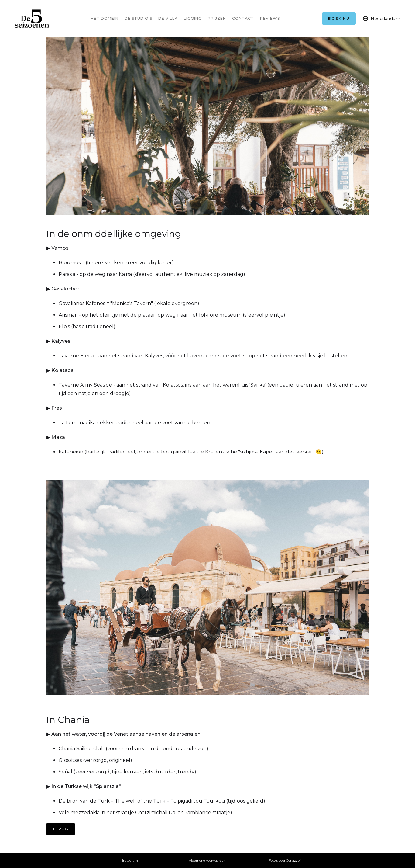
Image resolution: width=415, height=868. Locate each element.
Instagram (130, 861)
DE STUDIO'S (138, 18)
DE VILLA (168, 18)
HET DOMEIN (105, 18)
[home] (32, 19)
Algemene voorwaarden (207, 861)
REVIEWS (270, 18)
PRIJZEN (217, 18)
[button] (381, 19)
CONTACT (243, 18)
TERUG (61, 829)
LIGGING (193, 18)
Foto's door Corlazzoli (285, 861)
